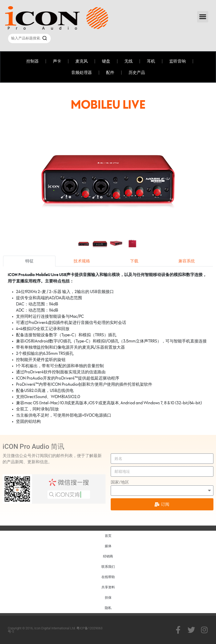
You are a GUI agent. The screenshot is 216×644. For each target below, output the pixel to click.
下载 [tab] (134, 261)
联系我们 (108, 567)
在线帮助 (108, 577)
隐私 (108, 608)
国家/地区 (120, 482)
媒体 (108, 546)
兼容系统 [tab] (187, 261)
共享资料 (108, 587)
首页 (108, 536)
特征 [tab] (29, 261)
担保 (108, 598)
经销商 (108, 556)
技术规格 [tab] (82, 261)
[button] (203, 17)
